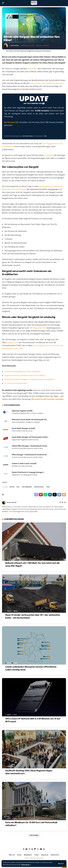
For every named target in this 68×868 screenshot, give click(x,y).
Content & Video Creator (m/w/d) (24, 464)
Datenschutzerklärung (27, 136)
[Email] (64, 495)
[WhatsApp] (38, 849)
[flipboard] (35, 849)
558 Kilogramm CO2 (37, 328)
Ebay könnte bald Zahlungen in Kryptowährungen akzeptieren (29, 379)
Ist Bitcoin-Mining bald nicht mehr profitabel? (23, 372)
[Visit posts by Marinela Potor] (6, 46)
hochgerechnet (12, 343)
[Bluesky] (41, 849)
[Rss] (65, 503)
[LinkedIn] (62, 503)
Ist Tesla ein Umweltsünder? (16, 383)
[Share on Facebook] (36, 495)
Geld (18, 487)
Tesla (48, 487)
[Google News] (26, 849)
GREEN (7, 33)
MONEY (16, 611)
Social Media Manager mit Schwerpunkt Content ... (31, 437)
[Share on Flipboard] (41, 495)
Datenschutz (25, 865)
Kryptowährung (27, 487)
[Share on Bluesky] (59, 495)
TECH (15, 715)
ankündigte (32, 69)
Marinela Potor (15, 46)
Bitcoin (12, 487)
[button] (61, 864)
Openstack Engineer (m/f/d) (22, 411)
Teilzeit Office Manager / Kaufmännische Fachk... (30, 446)
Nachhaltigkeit (39, 487)
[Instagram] (29, 849)
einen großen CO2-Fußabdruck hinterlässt (47, 83)
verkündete (49, 155)
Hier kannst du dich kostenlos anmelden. (48, 399)
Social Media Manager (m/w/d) (23, 428)
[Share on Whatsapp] (45, 495)
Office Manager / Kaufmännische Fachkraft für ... (30, 455)
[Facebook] (60, 503)
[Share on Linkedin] (50, 495)
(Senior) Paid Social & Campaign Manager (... (28, 472)
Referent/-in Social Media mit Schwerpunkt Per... (30, 420)
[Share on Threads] (55, 495)
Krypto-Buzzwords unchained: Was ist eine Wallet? (25, 375)
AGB (46, 136)
